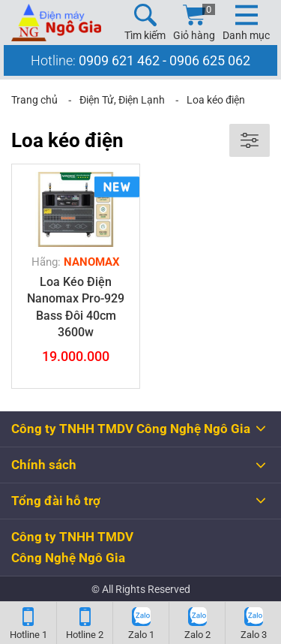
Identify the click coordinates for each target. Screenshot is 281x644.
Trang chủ (34, 100)
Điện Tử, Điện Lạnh (122, 100)
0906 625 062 (210, 60)
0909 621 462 (119, 60)
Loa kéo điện (216, 100)
